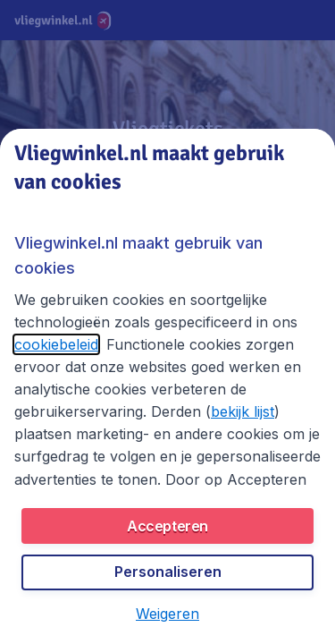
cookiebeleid (56, 344)
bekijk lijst (243, 411)
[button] (167, 614)
